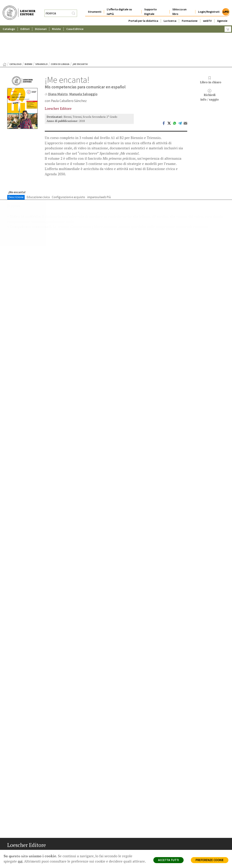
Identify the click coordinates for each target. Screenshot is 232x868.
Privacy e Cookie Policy (193, 819)
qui (20, 861)
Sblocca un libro (179, 4)
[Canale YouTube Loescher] (29, 853)
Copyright (185, 828)
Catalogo (9, 22)
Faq (126, 832)
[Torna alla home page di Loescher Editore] (19, 9)
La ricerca (170, 14)
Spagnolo (42, 29)
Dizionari (41, 22)
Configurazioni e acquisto (68, 162)
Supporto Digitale (151, 4)
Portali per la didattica (143, 14)
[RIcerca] (73, 10)
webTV (207, 14)
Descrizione (16, 162)
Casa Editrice (75, 22)
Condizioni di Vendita (192, 832)
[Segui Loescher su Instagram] (17, 853)
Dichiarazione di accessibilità (196, 841)
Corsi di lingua (60, 29)
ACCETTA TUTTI (168, 860)
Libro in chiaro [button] (211, 45)
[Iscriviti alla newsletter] (36, 853)
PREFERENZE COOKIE (210, 860)
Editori (25, 22)
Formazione (190, 14)
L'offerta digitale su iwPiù (119, 4)
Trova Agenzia (132, 824)
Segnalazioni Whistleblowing (196, 824)
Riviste (56, 22)
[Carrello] (228, 22)
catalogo (15, 29)
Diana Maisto (58, 59)
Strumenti (95, 4)
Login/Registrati (209, 4)
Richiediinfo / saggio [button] (210, 60)
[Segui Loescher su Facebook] (10, 853)
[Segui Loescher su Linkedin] (23, 853)
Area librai (129, 828)
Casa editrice (131, 819)
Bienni (28, 29)
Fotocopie (186, 837)
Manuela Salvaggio (83, 59)
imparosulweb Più (99, 162)
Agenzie (222, 14)
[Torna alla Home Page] (5, 29)
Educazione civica (38, 162)
